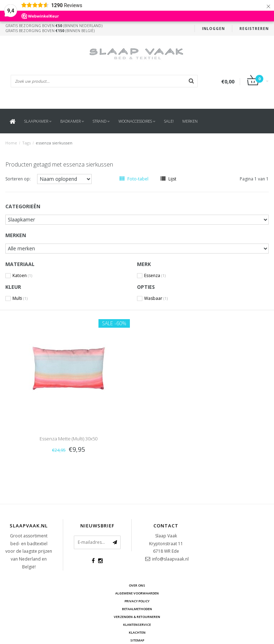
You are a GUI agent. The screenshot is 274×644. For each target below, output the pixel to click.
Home (11, 143)
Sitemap (137, 640)
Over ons (137, 585)
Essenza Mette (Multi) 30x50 (68, 439)
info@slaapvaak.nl (170, 559)
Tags (26, 143)
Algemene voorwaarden (137, 593)
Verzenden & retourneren (137, 617)
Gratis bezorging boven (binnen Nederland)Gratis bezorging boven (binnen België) (54, 28)
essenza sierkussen (54, 143)
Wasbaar (156, 298)
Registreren (254, 29)
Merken (190, 121)
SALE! (169, 121)
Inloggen (213, 29)
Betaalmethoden (137, 609)
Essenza (155, 276)
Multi (20, 298)
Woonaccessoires (137, 121)
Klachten (137, 632)
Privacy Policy (137, 601)
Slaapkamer (38, 121)
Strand (101, 121)
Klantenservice (137, 625)
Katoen (22, 276)
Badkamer (72, 121)
